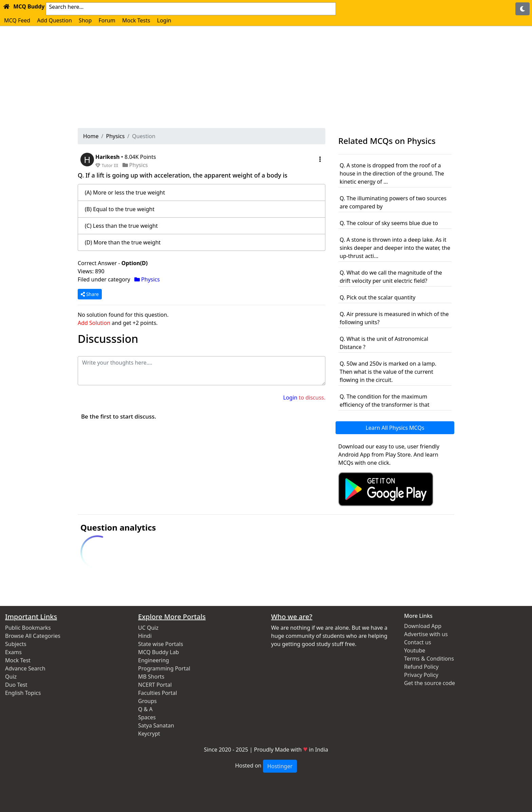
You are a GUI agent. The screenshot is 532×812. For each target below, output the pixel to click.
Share (90, 294)
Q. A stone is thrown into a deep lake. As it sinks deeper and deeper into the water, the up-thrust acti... (395, 248)
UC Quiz (148, 628)
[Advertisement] (266, 77)
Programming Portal (164, 668)
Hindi (145, 636)
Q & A (145, 709)
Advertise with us (426, 634)
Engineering (154, 660)
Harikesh (108, 157)
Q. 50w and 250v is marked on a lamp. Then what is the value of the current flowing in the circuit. (388, 372)
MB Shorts (151, 677)
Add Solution (94, 323)
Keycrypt (149, 734)
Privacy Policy (421, 675)
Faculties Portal (158, 693)
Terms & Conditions (429, 659)
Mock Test (18, 660)
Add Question (54, 20)
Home (91, 136)
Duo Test (16, 685)
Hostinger (280, 766)
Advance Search (25, 668)
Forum (107, 20)
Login (164, 20)
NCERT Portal (155, 685)
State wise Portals (161, 644)
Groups (147, 701)
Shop (85, 20)
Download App (423, 626)
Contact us (418, 642)
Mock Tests (136, 20)
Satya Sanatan (156, 725)
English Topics (23, 693)
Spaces (147, 717)
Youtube (415, 650)
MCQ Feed (17, 20)
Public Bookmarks (28, 628)
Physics (115, 136)
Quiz (11, 677)
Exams (13, 652)
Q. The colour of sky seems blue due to (389, 223)
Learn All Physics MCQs (395, 428)
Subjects (16, 644)
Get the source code (430, 683)
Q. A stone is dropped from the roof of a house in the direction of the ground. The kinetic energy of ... (392, 173)
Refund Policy (421, 667)
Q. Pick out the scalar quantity (377, 297)
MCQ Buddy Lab (158, 652)
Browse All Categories (33, 636)
